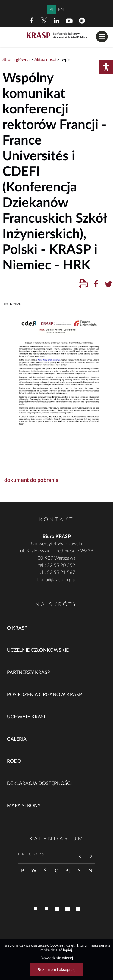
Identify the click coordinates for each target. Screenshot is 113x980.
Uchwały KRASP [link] (27, 717)
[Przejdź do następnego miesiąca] (91, 857)
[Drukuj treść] (83, 284)
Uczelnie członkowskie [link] (38, 650)
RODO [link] (14, 761)
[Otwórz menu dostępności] (106, 67)
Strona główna (16, 60)
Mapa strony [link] (24, 806)
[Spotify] (82, 20)
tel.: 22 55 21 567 (57, 573)
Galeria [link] (17, 739)
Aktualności (45, 60)
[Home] (57, 36)
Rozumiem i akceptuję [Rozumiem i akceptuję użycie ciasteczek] (57, 970)
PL (52, 10)
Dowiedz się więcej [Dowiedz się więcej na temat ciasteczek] (57, 958)
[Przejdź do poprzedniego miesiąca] (80, 857)
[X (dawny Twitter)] (44, 21)
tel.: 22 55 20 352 (57, 565)
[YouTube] (69, 20)
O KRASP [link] (17, 628)
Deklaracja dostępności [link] (39, 783)
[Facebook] (31, 20)
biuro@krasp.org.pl (57, 580)
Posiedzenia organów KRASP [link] (44, 695)
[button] (102, 37)
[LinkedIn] (57, 20)
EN (61, 10)
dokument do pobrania (31, 480)
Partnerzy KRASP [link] (29, 672)
